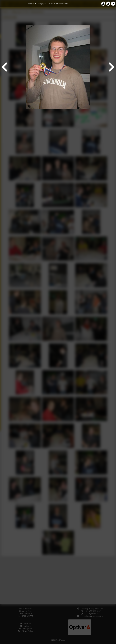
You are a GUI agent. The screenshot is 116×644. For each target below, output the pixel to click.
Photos (31, 4)
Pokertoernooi (62, 4)
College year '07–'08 (45, 4)
